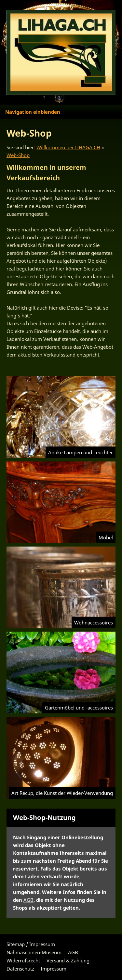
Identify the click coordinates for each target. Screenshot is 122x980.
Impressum (54, 969)
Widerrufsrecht (23, 960)
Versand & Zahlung (68, 960)
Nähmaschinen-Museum (34, 952)
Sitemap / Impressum (31, 944)
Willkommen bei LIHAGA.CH (68, 147)
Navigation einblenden (33, 112)
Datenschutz (20, 969)
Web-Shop (18, 155)
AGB (28, 900)
